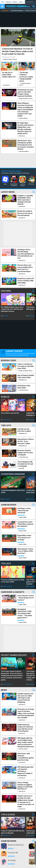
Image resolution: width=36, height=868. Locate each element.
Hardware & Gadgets (13, 592)
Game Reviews (9, 505)
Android (8, 2)
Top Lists (6, 563)
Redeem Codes (9, 360)
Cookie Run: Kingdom (17, 11)
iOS (2, 2)
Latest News (8, 192)
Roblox (15, 2)
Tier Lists (6, 425)
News (21, 2)
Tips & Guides (8, 814)
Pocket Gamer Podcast (14, 655)
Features (6, 291)
